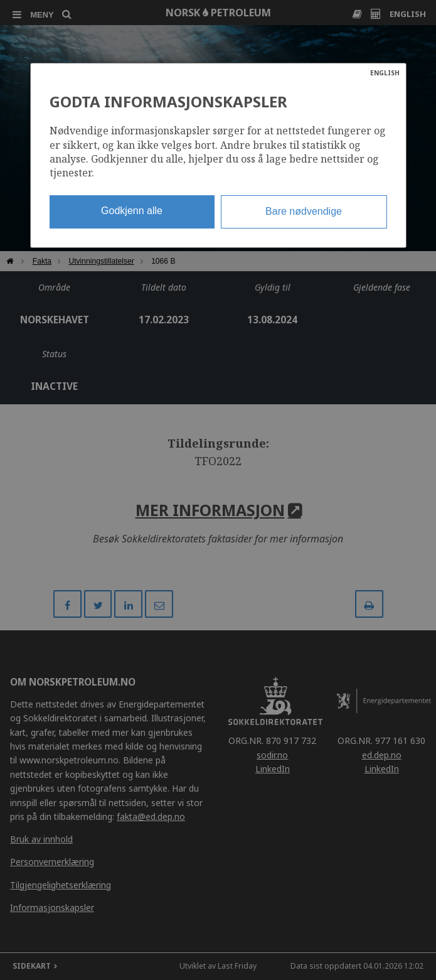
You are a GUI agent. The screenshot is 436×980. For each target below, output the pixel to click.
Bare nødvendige (304, 211)
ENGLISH (385, 73)
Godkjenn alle (132, 211)
